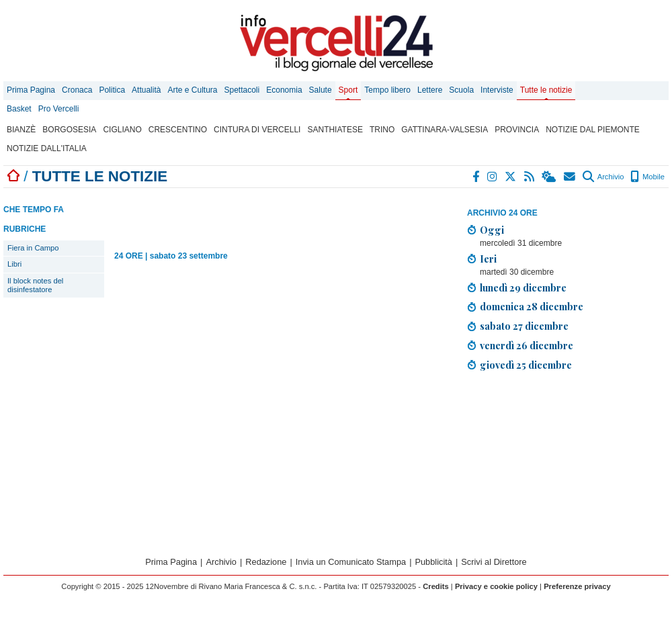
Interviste (497, 90)
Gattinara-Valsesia (445, 130)
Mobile (647, 177)
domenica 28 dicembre (532, 306)
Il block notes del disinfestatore (35, 285)
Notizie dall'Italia (47, 148)
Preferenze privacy (577, 586)
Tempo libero (387, 90)
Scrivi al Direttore (494, 562)
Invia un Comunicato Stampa (351, 562)
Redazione (266, 562)
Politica (112, 90)
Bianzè (21, 130)
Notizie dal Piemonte (593, 130)
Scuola (461, 90)
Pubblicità (433, 562)
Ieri (488, 259)
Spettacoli (242, 90)
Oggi (492, 230)
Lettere (430, 90)
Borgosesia (69, 130)
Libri (14, 264)
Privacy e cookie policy (496, 586)
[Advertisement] (547, 459)
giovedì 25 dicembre (526, 365)
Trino (382, 130)
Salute (321, 90)
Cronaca (77, 90)
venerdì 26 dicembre (527, 345)
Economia (284, 90)
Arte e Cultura (192, 90)
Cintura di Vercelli (257, 130)
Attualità (146, 90)
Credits (436, 586)
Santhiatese (335, 130)
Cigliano (122, 130)
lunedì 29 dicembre (523, 287)
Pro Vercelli (59, 109)
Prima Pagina (31, 90)
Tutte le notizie (546, 90)
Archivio (603, 177)
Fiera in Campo (33, 248)
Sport (348, 90)
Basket (19, 109)
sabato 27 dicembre (524, 326)
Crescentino (178, 130)
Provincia (517, 130)
